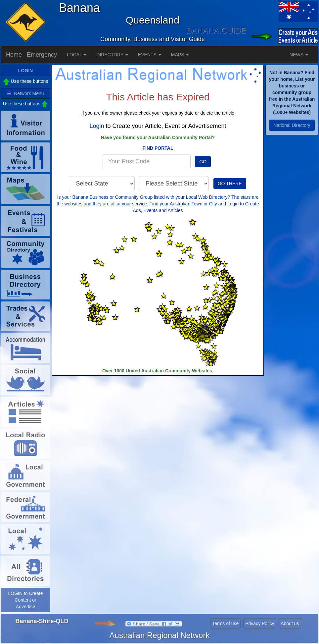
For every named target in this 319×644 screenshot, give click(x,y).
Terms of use (225, 623)
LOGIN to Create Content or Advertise (25, 600)
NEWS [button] (299, 55)
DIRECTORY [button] (112, 55)
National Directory (292, 125)
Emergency (42, 55)
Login (97, 126)
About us (290, 623)
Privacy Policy (260, 623)
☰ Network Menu (25, 93)
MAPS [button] (180, 55)
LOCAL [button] (77, 55)
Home (14, 55)
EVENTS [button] (150, 55)
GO (203, 162)
